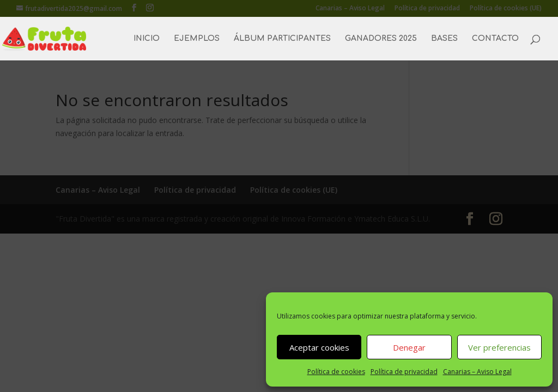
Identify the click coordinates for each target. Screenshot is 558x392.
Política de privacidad (404, 372)
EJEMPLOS (197, 39)
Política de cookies (336, 372)
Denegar (409, 347)
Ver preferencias (499, 347)
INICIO (147, 39)
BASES (444, 39)
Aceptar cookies (319, 347)
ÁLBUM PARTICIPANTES (282, 39)
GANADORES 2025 (381, 39)
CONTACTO (495, 39)
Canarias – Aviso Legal (477, 372)
